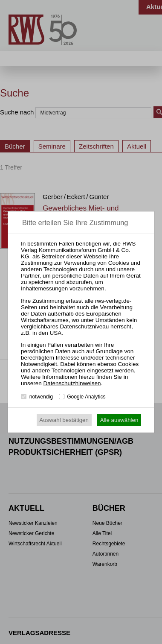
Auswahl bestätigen (64, 420)
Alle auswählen (119, 420)
